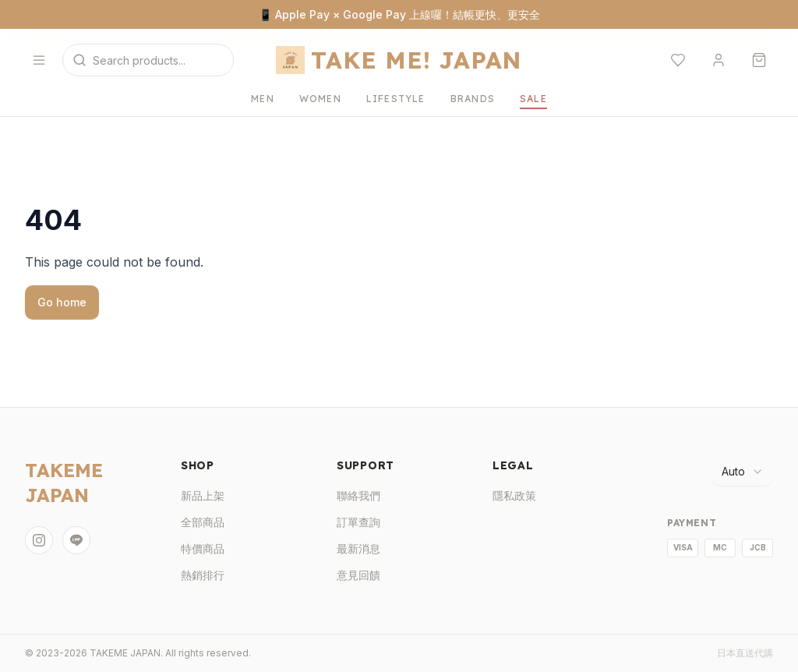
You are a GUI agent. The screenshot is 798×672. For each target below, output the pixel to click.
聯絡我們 (358, 495)
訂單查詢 (358, 522)
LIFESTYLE (396, 99)
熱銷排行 (203, 575)
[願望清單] (678, 60)
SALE (533, 99)
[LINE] (76, 540)
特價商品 (203, 548)
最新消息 (358, 548)
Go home (62, 302)
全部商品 (203, 522)
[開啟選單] (39, 60)
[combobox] (743, 472)
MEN (263, 99)
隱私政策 (514, 495)
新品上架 (203, 495)
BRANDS (473, 99)
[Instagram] (39, 540)
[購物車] (759, 60)
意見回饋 (358, 575)
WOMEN (320, 99)
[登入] (719, 60)
